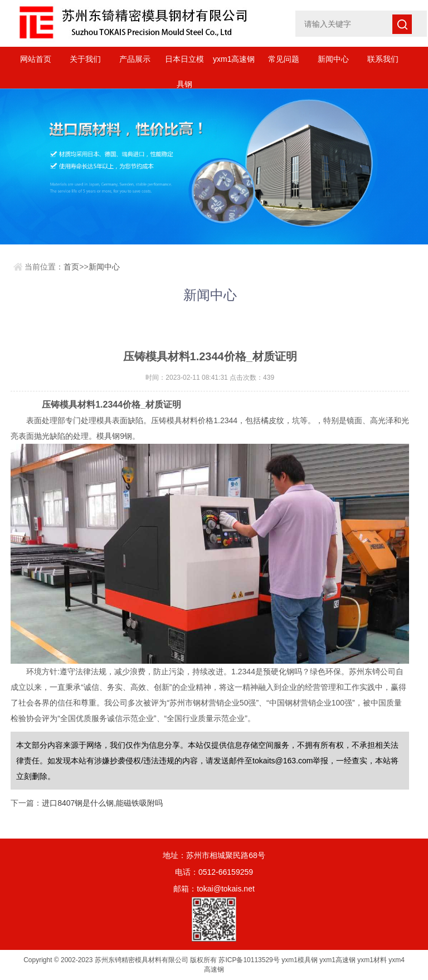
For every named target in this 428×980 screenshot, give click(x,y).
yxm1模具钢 (300, 960)
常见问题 (284, 59)
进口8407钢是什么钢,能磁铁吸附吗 (102, 803)
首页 (71, 267)
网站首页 (36, 59)
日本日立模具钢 (184, 63)
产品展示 (135, 59)
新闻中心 (333, 59)
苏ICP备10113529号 (249, 960)
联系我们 (383, 59)
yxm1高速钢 (234, 59)
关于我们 (85, 59)
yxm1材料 (372, 960)
